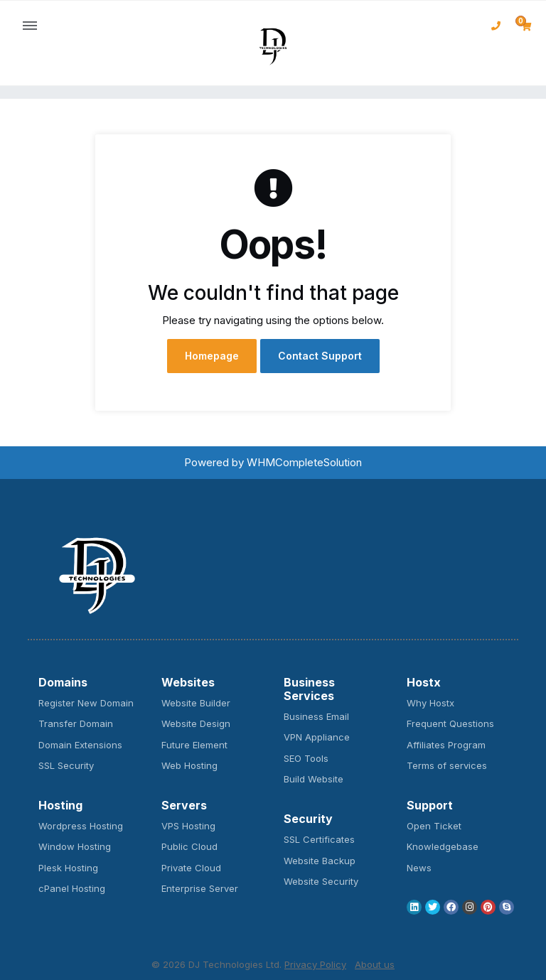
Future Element (194, 745)
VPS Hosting (188, 826)
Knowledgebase (443, 846)
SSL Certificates (319, 839)
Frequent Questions (450, 723)
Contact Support (320, 356)
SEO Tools (306, 758)
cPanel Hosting (72, 888)
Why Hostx (430, 703)
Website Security (321, 881)
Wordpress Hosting (81, 826)
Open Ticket (434, 826)
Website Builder (196, 703)
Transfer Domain (76, 723)
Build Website (314, 779)
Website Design (196, 723)
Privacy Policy (315, 964)
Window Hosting (75, 846)
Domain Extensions (80, 745)
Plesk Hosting (68, 868)
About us (375, 964)
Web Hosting (189, 765)
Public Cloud (189, 846)
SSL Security (66, 765)
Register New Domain (86, 703)
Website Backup (320, 861)
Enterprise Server (200, 888)
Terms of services (447, 765)
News (419, 868)
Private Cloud (191, 868)
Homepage (212, 356)
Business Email (316, 716)
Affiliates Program (446, 745)
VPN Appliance (317, 737)
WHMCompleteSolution (304, 462)
